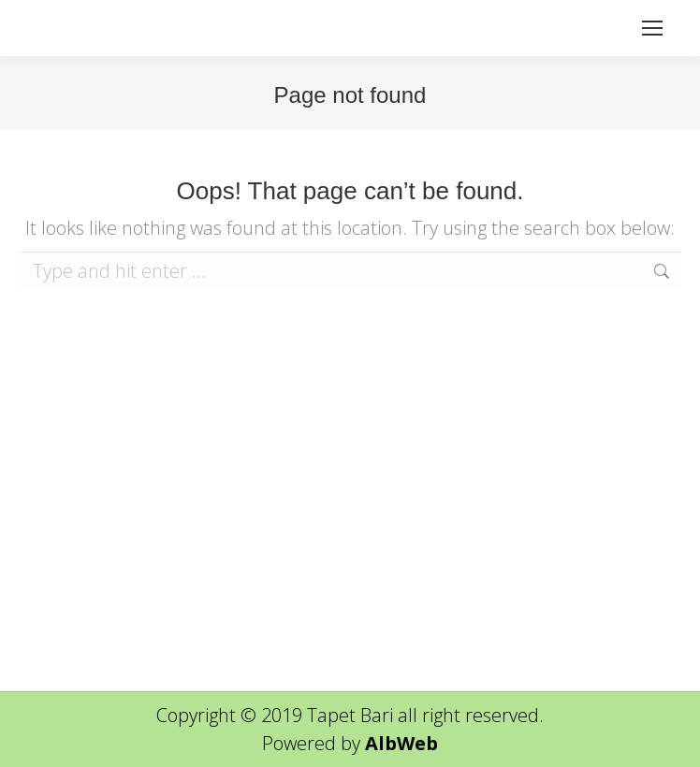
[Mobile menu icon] (652, 28)
